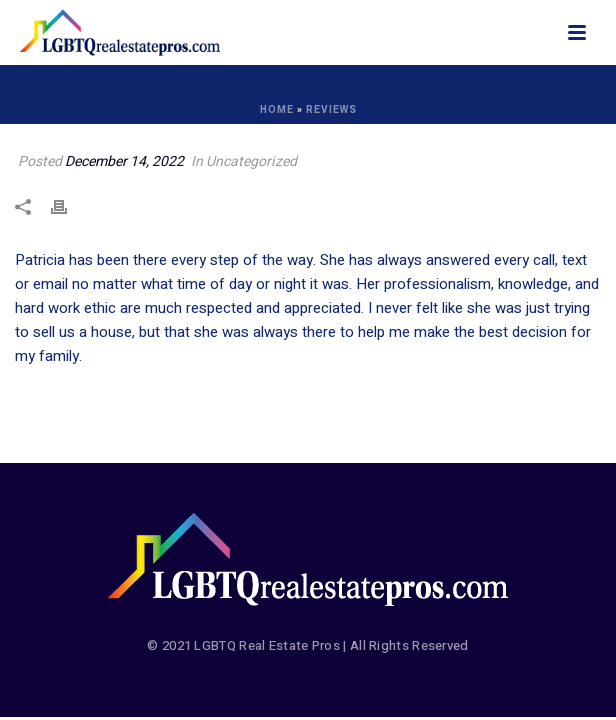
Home (277, 110)
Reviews (331, 110)
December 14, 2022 (124, 161)
